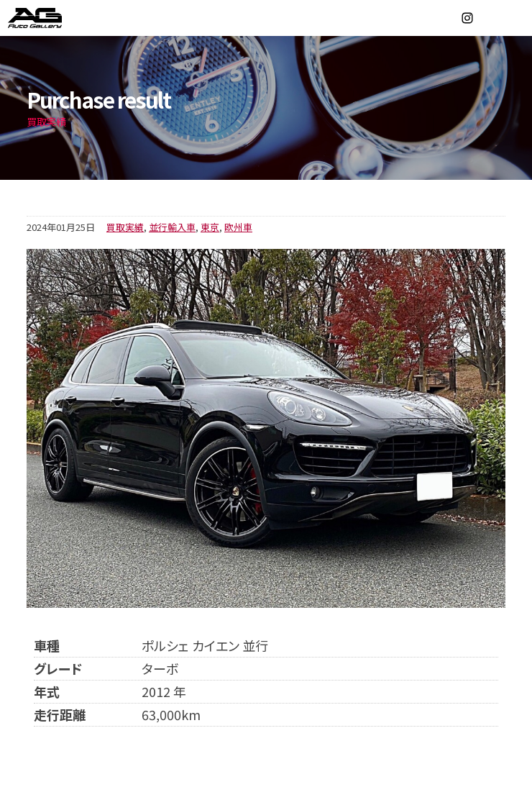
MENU (514, 18)
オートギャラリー (50, 18)
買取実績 (125, 227)
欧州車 (238, 227)
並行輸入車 (172, 227)
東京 (210, 227)
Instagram (467, 18)
